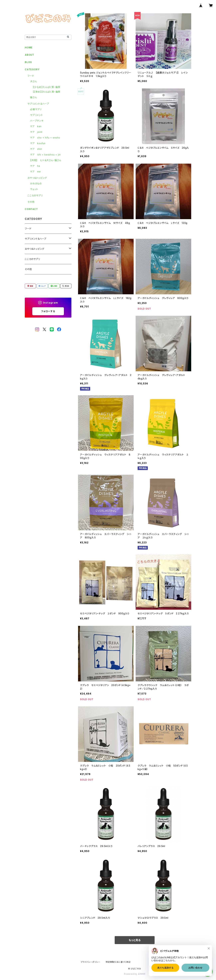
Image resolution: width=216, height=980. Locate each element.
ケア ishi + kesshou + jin (45, 155)
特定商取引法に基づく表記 (118, 962)
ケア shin (36, 149)
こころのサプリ (35, 195)
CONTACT (31, 209)
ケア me (35, 172)
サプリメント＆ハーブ (38, 104)
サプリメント (37, 115)
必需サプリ (36, 109)
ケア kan (36, 126)
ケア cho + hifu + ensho (45, 138)
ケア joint (36, 132)
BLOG (28, 62)
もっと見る (135, 940)
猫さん (34, 97)
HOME (29, 47)
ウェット (34, 189)
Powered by (135, 974)
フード (31, 76)
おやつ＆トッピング (37, 178)
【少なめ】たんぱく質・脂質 (47, 87)
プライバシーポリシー (91, 962)
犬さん (34, 81)
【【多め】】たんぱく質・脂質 (47, 92)
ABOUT (29, 55)
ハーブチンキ (37, 121)
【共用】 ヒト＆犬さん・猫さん (46, 160)
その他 (31, 202)
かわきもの (36, 183)
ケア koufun (38, 143)
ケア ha (35, 166)
